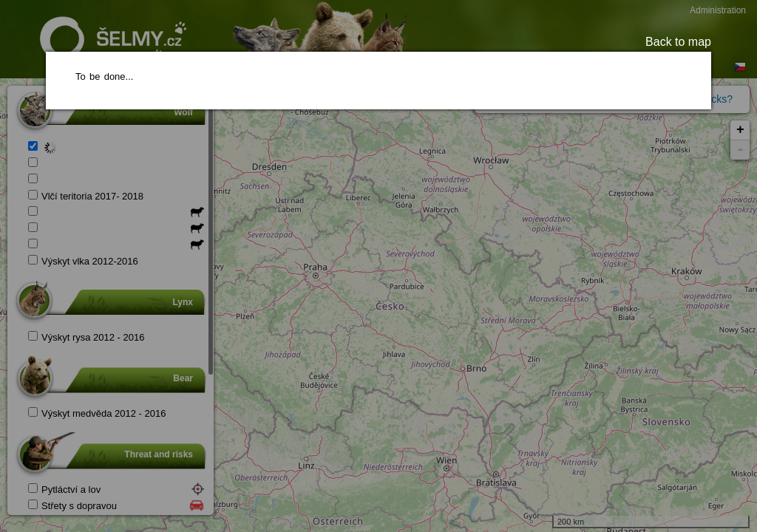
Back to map (678, 42)
